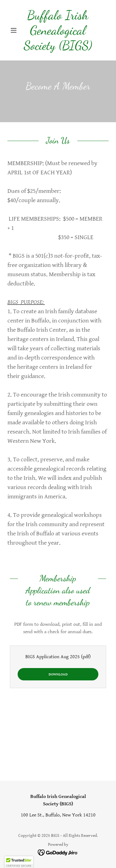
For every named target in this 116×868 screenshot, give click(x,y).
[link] (58, 30)
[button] (15, 30)
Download (58, 674)
